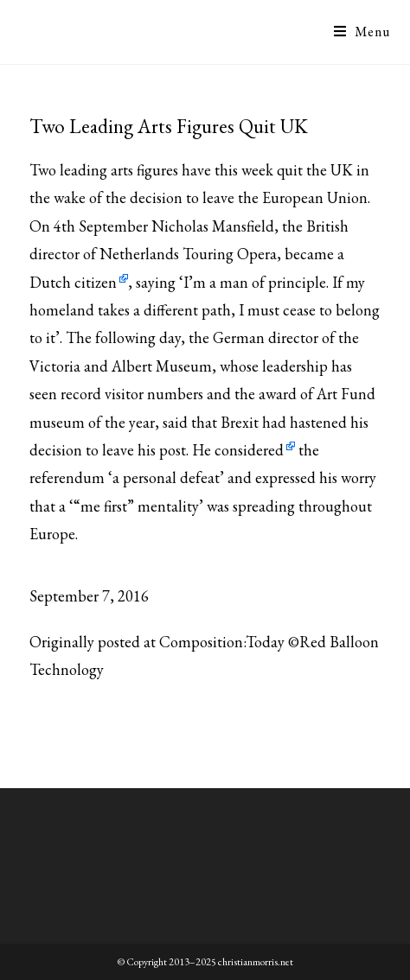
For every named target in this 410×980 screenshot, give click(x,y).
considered (249, 450)
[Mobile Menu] (362, 32)
